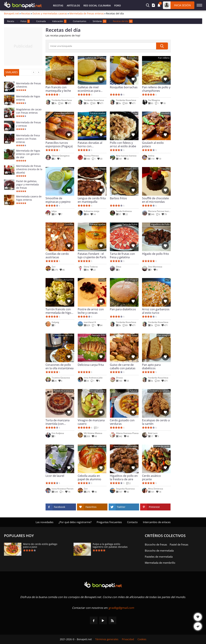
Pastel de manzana (63, 391)
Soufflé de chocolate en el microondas (155, 200)
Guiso (135, 335)
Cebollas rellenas (97, 446)
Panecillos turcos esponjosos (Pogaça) (59, 144)
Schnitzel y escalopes (159, 391)
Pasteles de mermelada (159, 557)
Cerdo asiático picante (151, 477)
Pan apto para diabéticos (151, 366)
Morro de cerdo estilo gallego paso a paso (40, 545)
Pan (71, 58)
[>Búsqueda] (102, 46)
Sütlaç (102, 280)
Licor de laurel (55, 476)
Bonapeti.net (11, 14)
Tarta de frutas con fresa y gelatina (122, 255)
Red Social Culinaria (97, 5)
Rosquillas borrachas (124, 87)
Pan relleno (164, 58)
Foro (118, 5)
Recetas (58, 5)
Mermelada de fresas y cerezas (29, 124)
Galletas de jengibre (95, 58)
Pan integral (131, 280)
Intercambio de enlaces (157, 522)
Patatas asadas (98, 113)
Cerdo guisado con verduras (122, 422)
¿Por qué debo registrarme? (75, 522)
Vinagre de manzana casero (91, 422)
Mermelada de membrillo (160, 563)
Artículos (73, 5)
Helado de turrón (64, 280)
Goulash (165, 113)
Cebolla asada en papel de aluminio (89, 477)
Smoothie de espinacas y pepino (58, 200)
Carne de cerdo (162, 446)
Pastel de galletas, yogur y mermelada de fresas (27, 184)
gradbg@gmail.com (121, 608)
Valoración (59, 21)
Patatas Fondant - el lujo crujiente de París (92, 255)
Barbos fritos (118, 198)
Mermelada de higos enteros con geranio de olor (28, 154)
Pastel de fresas (179, 544)
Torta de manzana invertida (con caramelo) (58, 422)
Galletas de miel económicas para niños (89, 89)
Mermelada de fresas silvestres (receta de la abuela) (29, 169)
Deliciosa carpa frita (91, 365)
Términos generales (107, 639)
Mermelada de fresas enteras (87, 14)
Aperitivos (100, 169)
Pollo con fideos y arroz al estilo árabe (123, 144)
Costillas (69, 224)
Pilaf (135, 113)
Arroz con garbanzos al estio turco (156, 311)
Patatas (134, 391)
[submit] (162, 46)
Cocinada (41, 21)
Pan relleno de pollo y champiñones (156, 89)
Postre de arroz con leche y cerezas (91, 311)
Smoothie (68, 169)
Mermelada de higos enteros (28, 98)
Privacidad (128, 639)
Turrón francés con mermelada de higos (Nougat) (59, 311)
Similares (100, 21)
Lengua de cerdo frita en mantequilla (92, 200)
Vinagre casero (98, 391)
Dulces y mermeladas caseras (50, 14)
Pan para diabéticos (123, 309)
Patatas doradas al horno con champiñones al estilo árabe (92, 144)
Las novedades (45, 522)
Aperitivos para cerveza (126, 446)
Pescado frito (131, 169)
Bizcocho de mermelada (159, 551)
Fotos (25, 21)
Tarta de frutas (130, 224)
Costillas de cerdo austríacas (57, 255)
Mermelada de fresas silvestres (29, 85)
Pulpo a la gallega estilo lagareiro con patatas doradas (110, 545)
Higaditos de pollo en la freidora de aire (124, 477)
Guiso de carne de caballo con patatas (123, 366)
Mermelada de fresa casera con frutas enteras (28, 139)
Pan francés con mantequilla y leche (58, 89)
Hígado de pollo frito (155, 254)
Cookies (142, 639)
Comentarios (80, 21)
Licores (70, 446)
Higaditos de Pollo (160, 224)
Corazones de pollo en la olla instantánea (60, 366)
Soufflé (166, 169)
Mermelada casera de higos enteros (29, 198)
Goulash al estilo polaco (153, 144)
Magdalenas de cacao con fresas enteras (29, 111)
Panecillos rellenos (64, 113)
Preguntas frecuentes (109, 522)
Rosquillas (132, 58)
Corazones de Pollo (63, 335)
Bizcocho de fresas (156, 544)
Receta (11, 21)
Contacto (132, 522)
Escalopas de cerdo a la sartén (156, 422)
